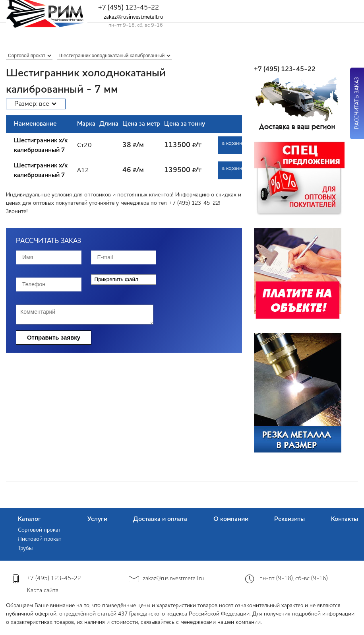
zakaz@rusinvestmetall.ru (134, 17)
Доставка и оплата (160, 519)
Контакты (345, 519)
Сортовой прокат (39, 530)
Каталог (29, 519)
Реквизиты (289, 519)
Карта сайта (43, 591)
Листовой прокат (40, 539)
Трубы (25, 548)
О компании (231, 519)
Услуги (97, 519)
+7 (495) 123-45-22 (129, 8)
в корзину (232, 143)
